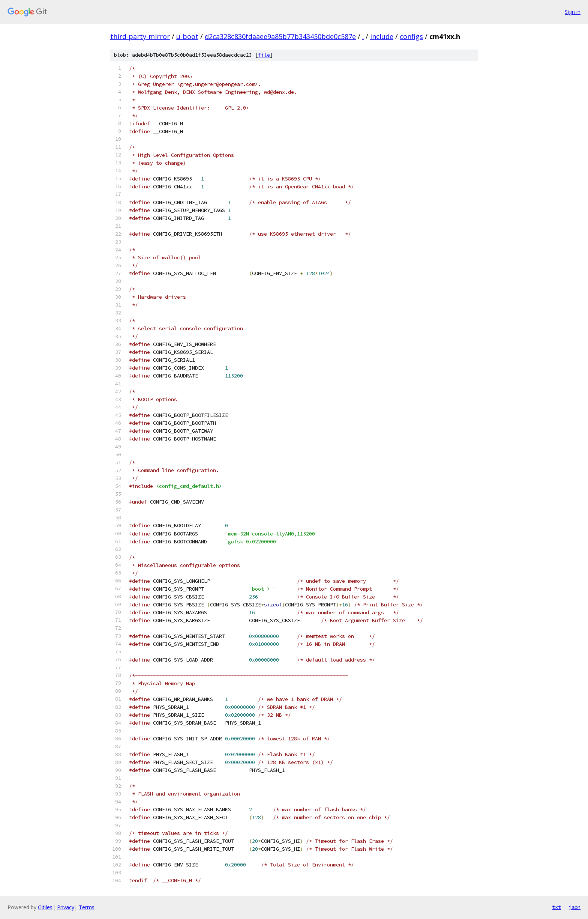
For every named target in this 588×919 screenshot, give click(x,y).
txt (556, 907)
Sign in (573, 12)
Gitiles (45, 907)
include (382, 36)
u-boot (187, 36)
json (574, 907)
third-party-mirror (140, 36)
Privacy (66, 907)
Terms (87, 907)
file (264, 55)
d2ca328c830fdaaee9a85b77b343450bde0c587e (280, 36)
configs (411, 36)
